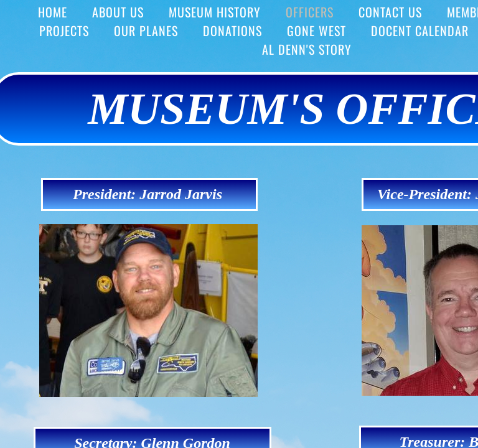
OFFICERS (310, 12)
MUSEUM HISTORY (215, 12)
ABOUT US (118, 12)
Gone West (316, 30)
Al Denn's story (307, 49)
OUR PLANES (146, 30)
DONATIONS (232, 30)
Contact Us (390, 12)
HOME (53, 12)
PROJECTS (64, 30)
